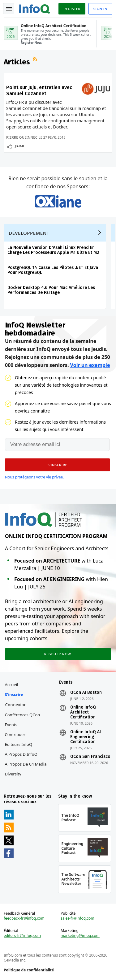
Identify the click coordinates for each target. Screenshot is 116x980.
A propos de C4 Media (26, 764)
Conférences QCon (23, 715)
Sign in (100, 9)
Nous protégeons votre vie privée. (34, 477)
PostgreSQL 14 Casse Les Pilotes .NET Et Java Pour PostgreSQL (53, 270)
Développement (29, 233)
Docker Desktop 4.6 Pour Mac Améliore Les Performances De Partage (51, 290)
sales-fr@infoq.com (77, 918)
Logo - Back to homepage (35, 8)
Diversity (13, 774)
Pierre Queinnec (22, 137)
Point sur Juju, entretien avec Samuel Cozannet (39, 90)
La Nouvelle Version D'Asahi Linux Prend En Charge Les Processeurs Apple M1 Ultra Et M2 (53, 250)
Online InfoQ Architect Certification (83, 712)
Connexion (16, 705)
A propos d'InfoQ (21, 754)
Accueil (12, 685)
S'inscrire (14, 694)
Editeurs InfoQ (19, 744)
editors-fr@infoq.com (22, 936)
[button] (57, 465)
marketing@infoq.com (80, 936)
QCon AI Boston (86, 693)
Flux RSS (36, 59)
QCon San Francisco (90, 757)
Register (72, 9)
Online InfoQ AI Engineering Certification (86, 737)
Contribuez (15, 734)
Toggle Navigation (9, 9)
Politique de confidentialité (29, 970)
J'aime (20, 146)
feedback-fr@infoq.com (24, 918)
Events (11, 725)
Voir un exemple (90, 365)
